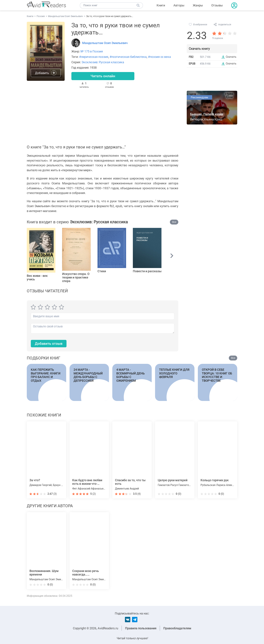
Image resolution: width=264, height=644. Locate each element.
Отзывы (217, 5)
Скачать (231, 57)
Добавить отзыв (49, 344)
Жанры (198, 5)
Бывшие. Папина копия (207, 114)
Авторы (179, 5)
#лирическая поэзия (94, 57)
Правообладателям (177, 628)
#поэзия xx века (159, 57)
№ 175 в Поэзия (92, 51)
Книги (161, 5)
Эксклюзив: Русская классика (103, 62)
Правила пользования (141, 628)
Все (174, 222)
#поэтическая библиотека (128, 57)
